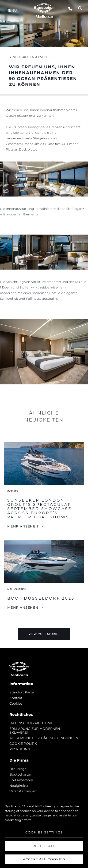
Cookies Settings (44, 832)
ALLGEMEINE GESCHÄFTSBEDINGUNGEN (44, 738)
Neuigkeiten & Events (30, 57)
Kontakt (16, 698)
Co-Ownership (21, 780)
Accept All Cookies (44, 859)
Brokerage (18, 769)
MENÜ (11, 10)
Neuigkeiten (19, 786)
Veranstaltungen (23, 791)
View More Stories (44, 634)
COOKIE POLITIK (23, 744)
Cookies (16, 703)
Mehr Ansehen (23, 526)
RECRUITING (20, 749)
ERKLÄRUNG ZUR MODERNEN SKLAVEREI (35, 731)
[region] (44, 830)
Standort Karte (22, 692)
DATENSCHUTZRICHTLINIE (31, 723)
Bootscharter (20, 774)
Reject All (44, 846)
